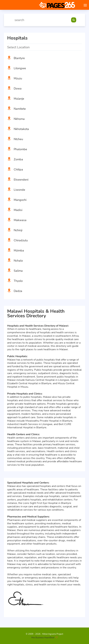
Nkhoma (19, 119)
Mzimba (19, 250)
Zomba (18, 159)
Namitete (20, 109)
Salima (18, 271)
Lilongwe (20, 68)
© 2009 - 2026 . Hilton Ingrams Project (44, 634)
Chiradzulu (21, 240)
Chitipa (18, 169)
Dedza (18, 291)
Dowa (18, 89)
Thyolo (18, 281)
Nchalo (18, 261)
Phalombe (20, 149)
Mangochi (20, 200)
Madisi (18, 210)
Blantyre (19, 58)
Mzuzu (18, 78)
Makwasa (20, 220)
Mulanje (19, 99)
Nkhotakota (21, 129)
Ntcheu (18, 139)
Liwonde (19, 190)
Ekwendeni (21, 180)
